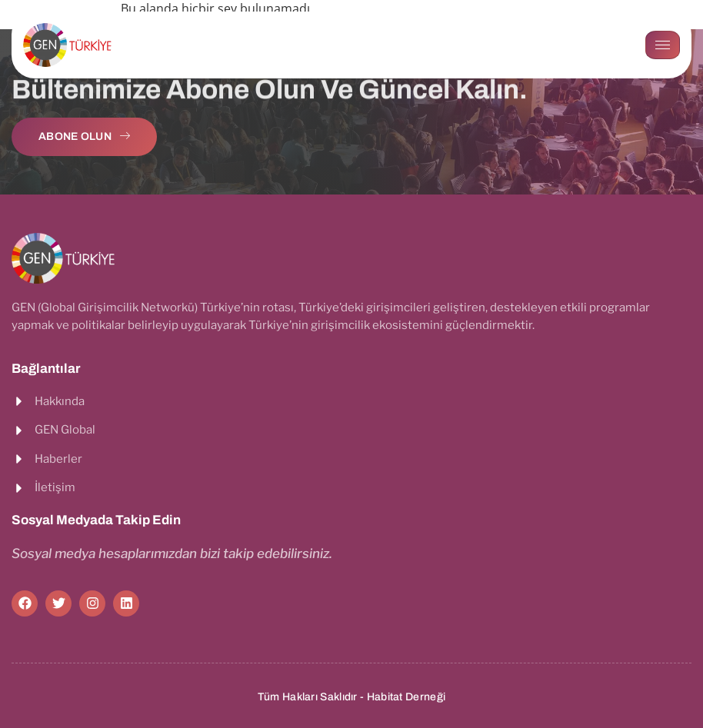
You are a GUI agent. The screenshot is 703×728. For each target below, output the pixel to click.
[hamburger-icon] (663, 45)
